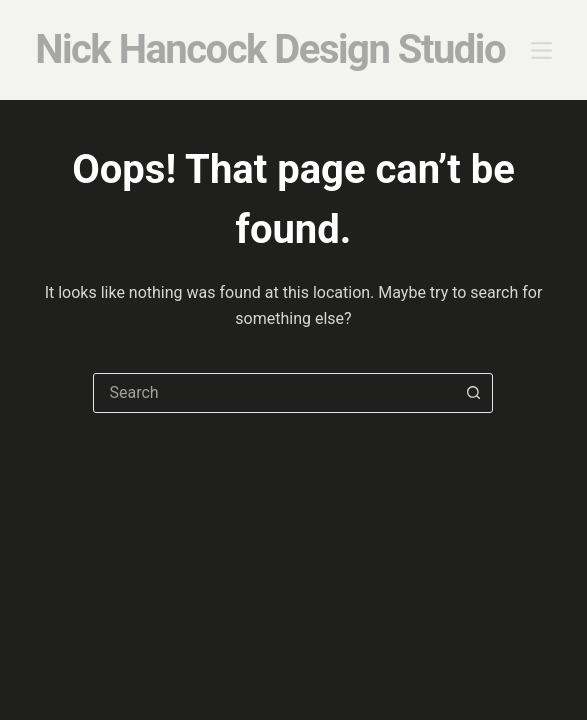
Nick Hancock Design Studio (270, 49)
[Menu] (541, 50)
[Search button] (473, 393)
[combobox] (274, 393)
